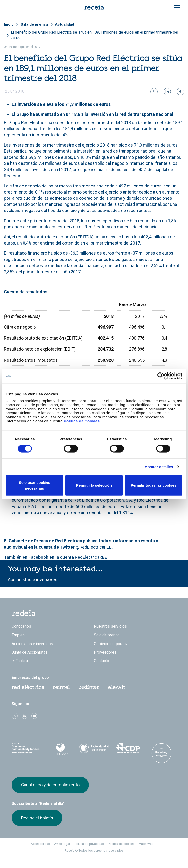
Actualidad (65, 24)
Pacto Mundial (94, 748)
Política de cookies (121, 844)
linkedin (24, 716)
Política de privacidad (89, 844)
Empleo (18, 635)
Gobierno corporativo (112, 644)
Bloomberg (161, 753)
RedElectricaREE (91, 557)
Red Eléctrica (28, 687)
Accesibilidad (40, 844)
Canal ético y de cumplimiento (50, 785)
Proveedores (105, 652)
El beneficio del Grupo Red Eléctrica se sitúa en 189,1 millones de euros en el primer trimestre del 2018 (94, 35)
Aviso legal (62, 844)
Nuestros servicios (110, 626)
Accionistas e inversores (33, 579)
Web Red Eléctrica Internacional (89, 687)
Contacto (102, 661)
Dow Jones (27, 748)
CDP (128, 748)
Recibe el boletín (37, 818)
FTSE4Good (60, 749)
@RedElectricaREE (94, 547)
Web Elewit (117, 687)
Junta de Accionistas (30, 652)
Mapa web (146, 844)
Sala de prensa (34, 24)
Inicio (9, 24)
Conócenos (21, 626)
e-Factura (20, 661)
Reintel (61, 687)
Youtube (34, 716)
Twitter (15, 716)
